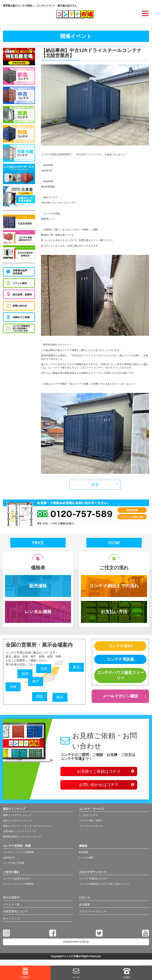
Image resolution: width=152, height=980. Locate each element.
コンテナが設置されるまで (17, 880)
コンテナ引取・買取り (91, 822)
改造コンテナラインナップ (17, 822)
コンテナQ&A (120, 646)
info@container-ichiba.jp (76, 943)
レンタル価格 (38, 612)
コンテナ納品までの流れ (114, 586)
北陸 (44, 669)
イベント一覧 (11, 906)
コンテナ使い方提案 (14, 864)
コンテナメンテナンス (91, 827)
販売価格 (38, 586)
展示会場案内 (11, 899)
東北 (76, 668)
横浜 (60, 698)
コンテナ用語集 (120, 660)
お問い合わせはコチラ (99, 786)
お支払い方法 (114, 612)
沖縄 (13, 688)
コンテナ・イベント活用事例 (18, 854)
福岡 (25, 674)
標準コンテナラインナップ (17, 817)
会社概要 (85, 906)
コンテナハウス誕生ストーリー (120, 676)
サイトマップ (11, 920)
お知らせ (85, 899)
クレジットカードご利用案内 (18, 885)
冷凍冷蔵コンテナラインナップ (20, 833)
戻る (95, 485)
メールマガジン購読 (120, 697)
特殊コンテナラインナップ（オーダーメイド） (28, 827)
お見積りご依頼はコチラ (99, 773)
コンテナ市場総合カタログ (93, 880)
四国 (40, 697)
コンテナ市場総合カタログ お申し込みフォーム (104, 885)
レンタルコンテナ (88, 817)
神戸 (36, 682)
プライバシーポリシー (93, 913)
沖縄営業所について (15, 913)
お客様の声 (9, 859)
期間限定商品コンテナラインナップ (22, 838)
